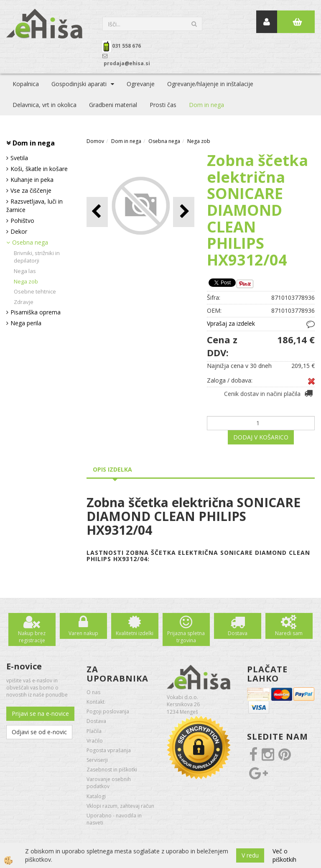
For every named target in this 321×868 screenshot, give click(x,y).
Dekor (19, 231)
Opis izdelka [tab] (112, 469)
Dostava (238, 633)
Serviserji (97, 760)
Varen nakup (83, 633)
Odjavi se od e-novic (39, 732)
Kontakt (96, 702)
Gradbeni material (113, 105)
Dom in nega (206, 105)
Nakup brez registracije (32, 637)
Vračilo (95, 741)
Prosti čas (163, 105)
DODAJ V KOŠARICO (261, 437)
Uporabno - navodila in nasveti (114, 819)
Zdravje (24, 302)
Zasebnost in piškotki (112, 770)
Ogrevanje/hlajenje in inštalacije (210, 84)
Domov (95, 141)
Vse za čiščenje (31, 190)
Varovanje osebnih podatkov (109, 783)
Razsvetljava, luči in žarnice (34, 206)
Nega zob (26, 281)
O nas (93, 692)
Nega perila (26, 323)
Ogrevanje (141, 84)
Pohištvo (22, 221)
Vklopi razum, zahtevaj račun (120, 806)
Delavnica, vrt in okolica (45, 105)
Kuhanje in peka (32, 180)
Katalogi (96, 796)
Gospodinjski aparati (79, 84)
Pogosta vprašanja (109, 750)
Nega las (25, 271)
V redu (250, 855)
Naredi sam (289, 633)
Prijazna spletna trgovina (186, 637)
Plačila (94, 731)
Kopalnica (26, 84)
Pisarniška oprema (36, 312)
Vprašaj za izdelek (231, 323)
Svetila (19, 158)
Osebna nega (30, 242)
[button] (184, 212)
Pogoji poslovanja (108, 711)
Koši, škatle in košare (39, 169)
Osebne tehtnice (35, 291)
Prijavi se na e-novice (40, 714)
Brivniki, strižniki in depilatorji (37, 257)
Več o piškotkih (284, 855)
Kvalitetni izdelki (135, 633)
